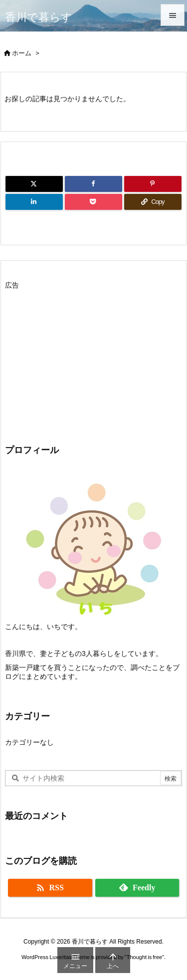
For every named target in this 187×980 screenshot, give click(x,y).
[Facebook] (93, 184)
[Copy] (153, 202)
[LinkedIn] (34, 202)
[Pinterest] (153, 184)
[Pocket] (93, 202)
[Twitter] (34, 184)
